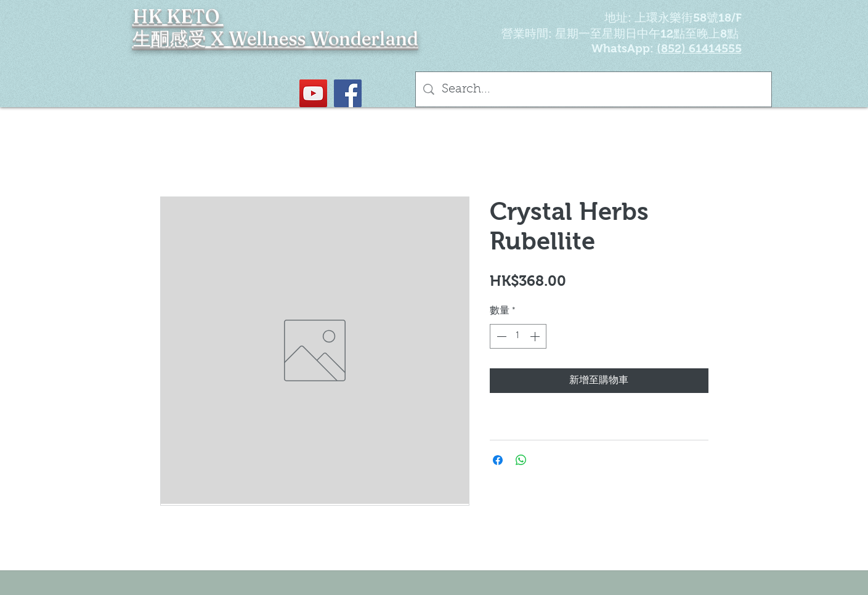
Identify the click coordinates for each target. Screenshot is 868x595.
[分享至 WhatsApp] (521, 460)
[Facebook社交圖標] (348, 93)
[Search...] (594, 89)
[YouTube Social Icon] (313, 93)
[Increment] (536, 336)
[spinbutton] (518, 336)
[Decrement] (500, 336)
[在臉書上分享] (498, 460)
